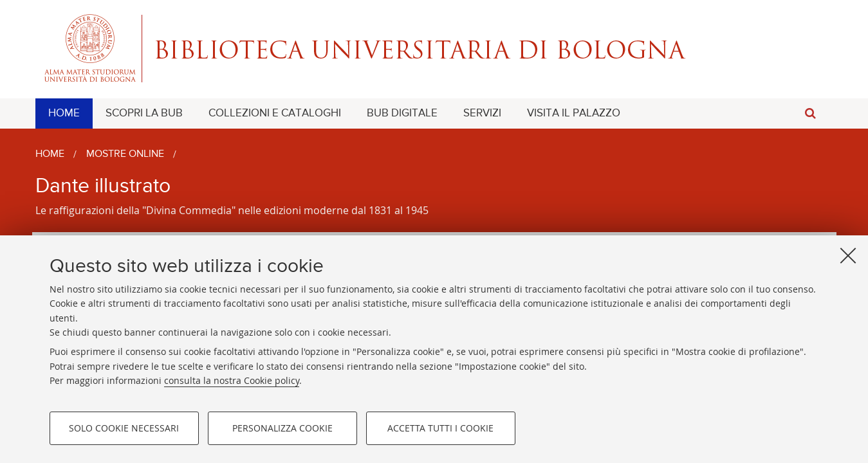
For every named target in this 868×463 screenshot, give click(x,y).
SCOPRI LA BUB (144, 113)
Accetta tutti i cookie (440, 428)
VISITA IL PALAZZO (574, 113)
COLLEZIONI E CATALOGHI (275, 113)
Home (50, 154)
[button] (811, 113)
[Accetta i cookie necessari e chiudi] (848, 255)
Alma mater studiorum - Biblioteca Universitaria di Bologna (434, 48)
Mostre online (125, 154)
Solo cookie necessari (124, 428)
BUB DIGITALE (402, 113)
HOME (64, 113)
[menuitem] (64, 113)
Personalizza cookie (282, 428)
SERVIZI (482, 113)
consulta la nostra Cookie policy (232, 380)
